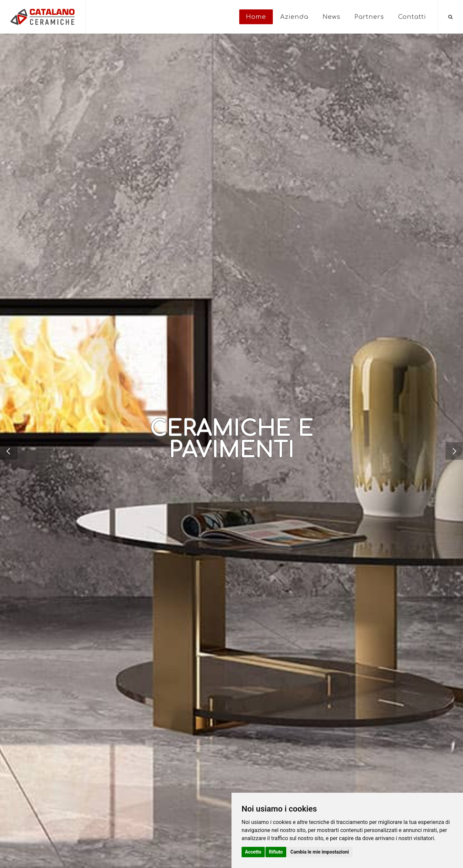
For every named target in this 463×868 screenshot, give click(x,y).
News (331, 17)
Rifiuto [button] (276, 852)
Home (256, 17)
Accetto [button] (253, 852)
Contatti (412, 17)
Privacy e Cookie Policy (132, 844)
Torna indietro (51, 298)
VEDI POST (59, 494)
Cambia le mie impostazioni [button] (320, 852)
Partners (369, 17)
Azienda (294, 17)
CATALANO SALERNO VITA (145, 298)
